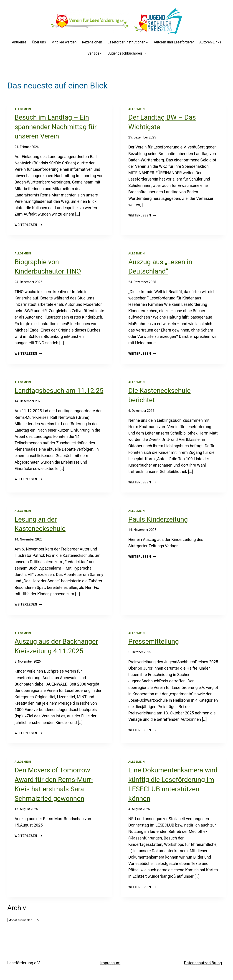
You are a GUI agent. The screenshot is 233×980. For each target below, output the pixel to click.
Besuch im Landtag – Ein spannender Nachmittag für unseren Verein (56, 127)
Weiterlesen (28, 225)
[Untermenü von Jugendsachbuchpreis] (145, 54)
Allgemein (23, 109)
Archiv (17, 908)
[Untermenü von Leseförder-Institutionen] (147, 42)
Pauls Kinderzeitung (158, 519)
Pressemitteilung (154, 641)
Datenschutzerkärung (203, 963)
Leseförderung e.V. (24, 963)
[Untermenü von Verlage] (101, 54)
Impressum (110, 963)
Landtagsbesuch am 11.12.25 (59, 391)
